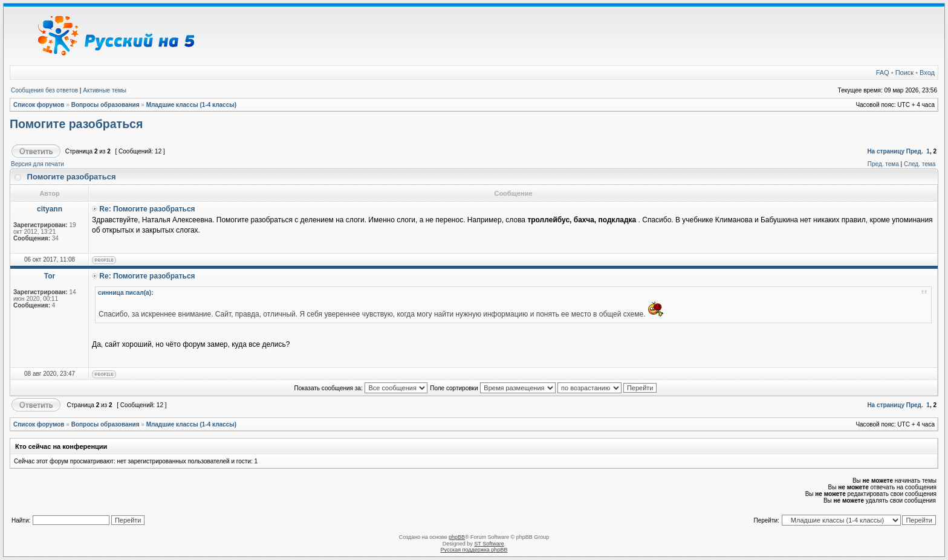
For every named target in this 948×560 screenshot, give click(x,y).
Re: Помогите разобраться (147, 209)
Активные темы (105, 90)
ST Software (489, 544)
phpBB (457, 537)
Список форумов (39, 105)
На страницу (886, 151)
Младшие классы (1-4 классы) (192, 105)
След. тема (920, 164)
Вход (927, 72)
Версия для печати (37, 164)
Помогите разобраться (76, 124)
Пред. (915, 151)
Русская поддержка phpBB (474, 550)
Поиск (904, 72)
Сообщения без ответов (44, 90)
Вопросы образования (106, 105)
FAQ (883, 72)
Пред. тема (883, 164)
